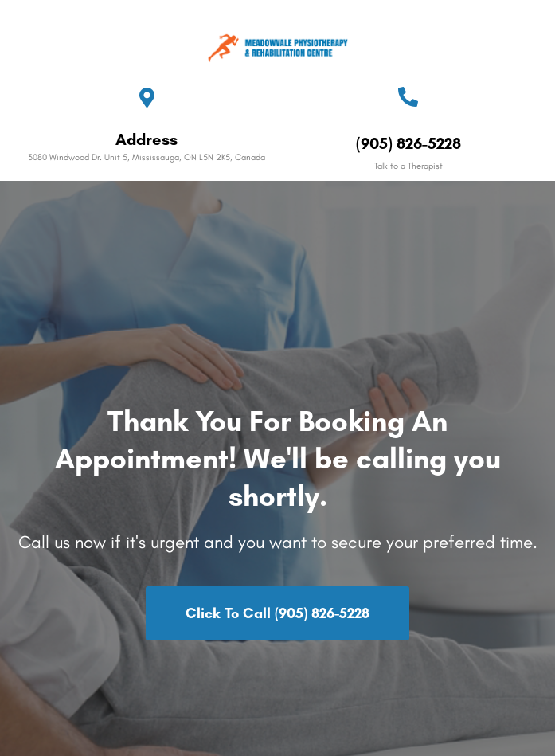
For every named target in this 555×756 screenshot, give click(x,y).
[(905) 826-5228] (408, 97)
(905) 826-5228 (408, 143)
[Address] (147, 98)
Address (147, 139)
